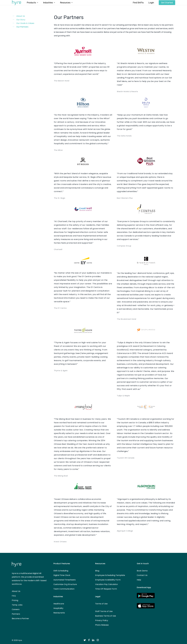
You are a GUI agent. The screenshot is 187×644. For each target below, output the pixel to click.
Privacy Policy (102, 620)
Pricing (15, 600)
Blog (97, 571)
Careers (16, 609)
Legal (98, 597)
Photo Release (102, 625)
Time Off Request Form (106, 589)
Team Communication (64, 589)
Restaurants (59, 613)
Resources (100, 564)
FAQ (14, 596)
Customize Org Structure (65, 584)
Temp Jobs (17, 605)
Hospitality (58, 608)
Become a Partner (20, 618)
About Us (21, 16)
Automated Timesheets (65, 580)
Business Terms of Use (106, 616)
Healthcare (59, 604)
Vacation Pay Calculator (107, 584)
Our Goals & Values (25, 23)
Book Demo (142, 571)
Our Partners (22, 27)
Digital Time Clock (62, 575)
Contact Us (142, 575)
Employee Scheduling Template (110, 575)
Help (139, 580)
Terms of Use (101, 604)
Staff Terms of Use (104, 611)
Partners (16, 614)
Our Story (21, 20)
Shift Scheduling (61, 571)
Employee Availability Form (108, 580)
